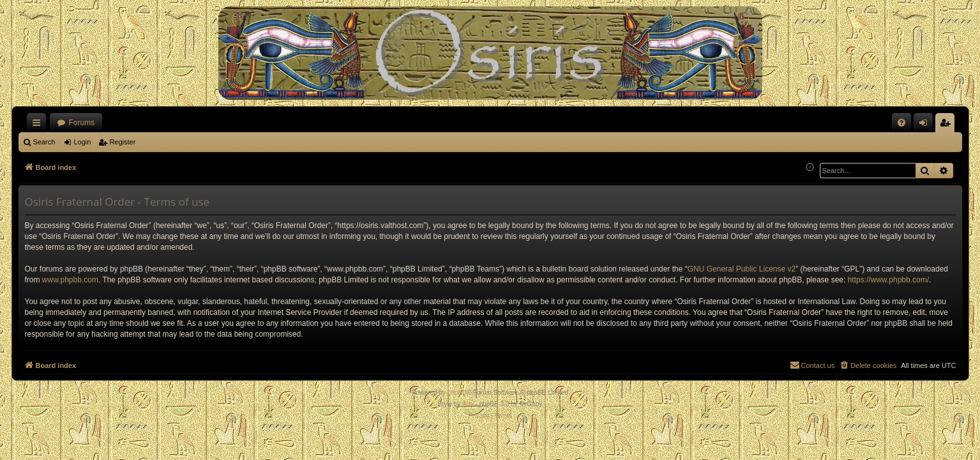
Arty (468, 404)
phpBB (457, 393)
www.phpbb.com (70, 280)
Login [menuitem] (925, 125)
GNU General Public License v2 (742, 269)
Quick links (39, 125)
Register (122, 142)
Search (44, 142)
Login (82, 142)
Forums (82, 123)
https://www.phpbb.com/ (888, 280)
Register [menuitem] (947, 125)
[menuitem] (901, 123)
